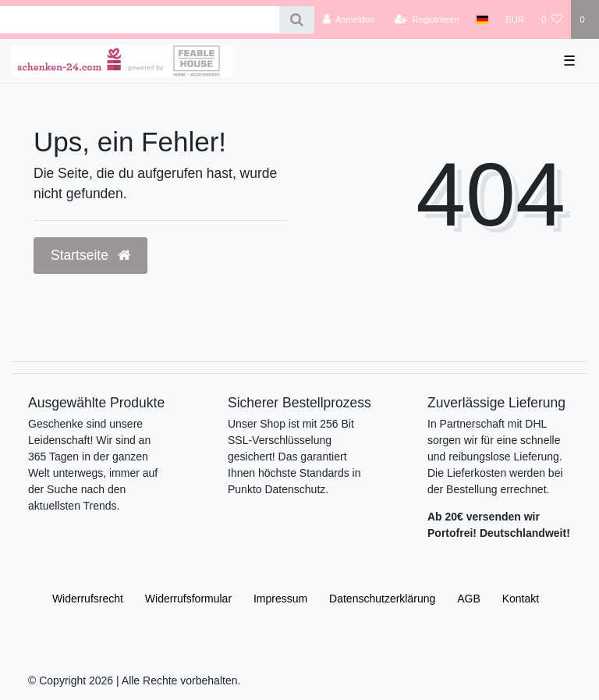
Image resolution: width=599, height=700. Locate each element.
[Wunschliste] (552, 20)
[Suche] (297, 20)
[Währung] (515, 20)
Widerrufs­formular (188, 599)
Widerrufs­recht (88, 599)
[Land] (482, 20)
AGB (469, 599)
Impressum (280, 599)
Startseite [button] (90, 255)
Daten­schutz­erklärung (382, 599)
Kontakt (521, 599)
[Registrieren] (427, 20)
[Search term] (140, 20)
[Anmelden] (349, 20)
